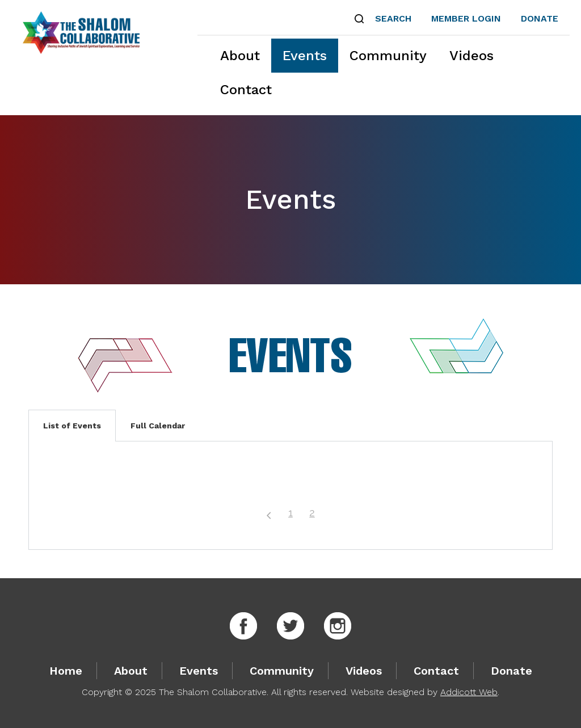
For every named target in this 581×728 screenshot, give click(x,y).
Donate (540, 18)
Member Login (466, 18)
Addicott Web (469, 692)
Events (305, 56)
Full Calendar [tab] (158, 426)
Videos (471, 56)
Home (66, 671)
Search (393, 18)
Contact (246, 90)
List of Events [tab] (72, 426)
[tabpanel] (290, 496)
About (240, 56)
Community (388, 56)
